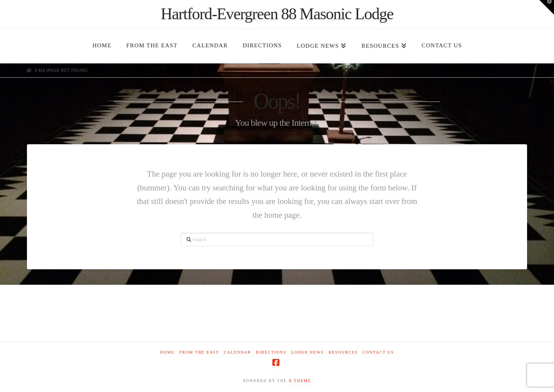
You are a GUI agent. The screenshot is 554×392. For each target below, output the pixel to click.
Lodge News (308, 352)
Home (167, 352)
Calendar (237, 352)
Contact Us (378, 352)
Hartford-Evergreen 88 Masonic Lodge (277, 14)
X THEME (300, 381)
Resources (343, 352)
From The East (199, 352)
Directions (271, 352)
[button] (547, 7)
